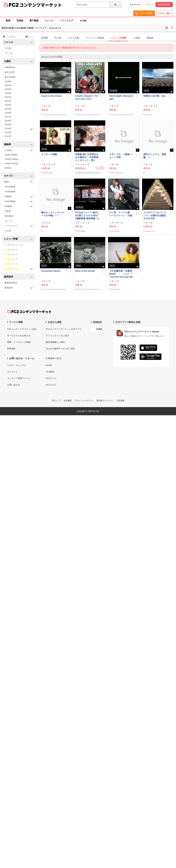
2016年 (8, 121)
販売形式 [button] (18, 277)
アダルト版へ (165, 13)
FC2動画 (50, 372)
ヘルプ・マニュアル (17, 365)
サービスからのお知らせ (19, 336)
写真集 (20, 21)
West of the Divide (85, 271)
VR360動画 (10, 192)
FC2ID (49, 365)
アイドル (9, 53)
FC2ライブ (51, 378)
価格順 (150, 38)
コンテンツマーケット (41, 5)
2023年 (8, 93)
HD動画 (19, 206)
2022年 (8, 97)
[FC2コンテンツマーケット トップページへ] (29, 312)
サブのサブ (115, 289)
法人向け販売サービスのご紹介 (61, 349)
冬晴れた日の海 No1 (154, 96)
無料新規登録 (164, 5)
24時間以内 (10, 67)
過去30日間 (10, 77)
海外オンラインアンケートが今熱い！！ (52, 214)
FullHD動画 (19, 202)
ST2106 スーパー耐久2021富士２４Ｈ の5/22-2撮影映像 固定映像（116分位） (87, 216)
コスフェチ (115, 231)
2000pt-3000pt (11, 164)
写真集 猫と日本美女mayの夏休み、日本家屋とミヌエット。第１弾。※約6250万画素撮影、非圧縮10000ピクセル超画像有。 (87, 157)
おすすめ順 (73, 38)
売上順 (58, 38)
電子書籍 (34, 21)
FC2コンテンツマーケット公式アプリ (64, 329)
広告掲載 (120, 401)
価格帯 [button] (18, 145)
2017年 (8, 117)
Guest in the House (51, 96)
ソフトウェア (66, 21)
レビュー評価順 (118, 38)
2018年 (8, 113)
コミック (49, 21)
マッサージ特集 (49, 154)
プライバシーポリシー (84, 401)
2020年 (8, 105)
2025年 (8, 85)
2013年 (8, 132)
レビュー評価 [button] (18, 239)
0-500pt (19, 150)
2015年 (8, 125)
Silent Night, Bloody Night (121, 97)
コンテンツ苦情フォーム (19, 378)
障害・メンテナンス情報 (19, 342)
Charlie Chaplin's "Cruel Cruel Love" (87, 97)
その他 (83, 21)
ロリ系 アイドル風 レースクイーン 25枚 (121, 214)
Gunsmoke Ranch (51, 271)
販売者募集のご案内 (55, 342)
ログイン (150, 5)
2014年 (19, 129)
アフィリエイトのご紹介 (57, 336)
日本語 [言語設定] (99, 329)
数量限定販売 (11, 283)
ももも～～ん (150, 231)
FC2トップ (56, 401)
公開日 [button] (18, 61)
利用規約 (11, 349)
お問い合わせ (14, 385)
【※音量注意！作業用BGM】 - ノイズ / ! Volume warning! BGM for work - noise (121, 274)
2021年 (8, 101)
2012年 (8, 136)
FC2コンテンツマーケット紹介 (22, 329)
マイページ (135, 5)
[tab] (108, 38)
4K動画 (19, 197)
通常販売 (19, 288)
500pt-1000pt (11, 155)
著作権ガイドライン (105, 401)
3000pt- (8, 168)
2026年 (8, 81)
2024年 (8, 89)
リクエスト (12, 372)
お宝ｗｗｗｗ (48, 172)
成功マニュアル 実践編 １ (155, 156)
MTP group (81, 231)
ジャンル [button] (18, 42)
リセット (30, 37)
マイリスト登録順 (95, 38)
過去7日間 (9, 72)
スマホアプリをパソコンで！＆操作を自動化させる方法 (155, 215)
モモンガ (149, 114)
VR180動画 (10, 187)
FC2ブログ (51, 385)
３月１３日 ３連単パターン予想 (121, 156)
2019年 (8, 109)
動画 (8, 21)
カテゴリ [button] (18, 176)
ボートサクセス (117, 172)
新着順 (44, 38)
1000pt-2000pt (11, 159)
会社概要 (68, 401)
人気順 (136, 38)
